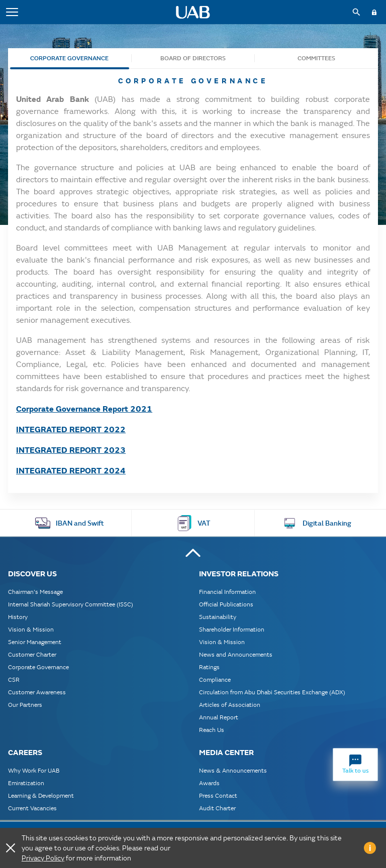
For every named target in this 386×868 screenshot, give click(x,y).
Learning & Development (41, 795)
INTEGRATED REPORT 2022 (71, 429)
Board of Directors (193, 58)
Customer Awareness (37, 692)
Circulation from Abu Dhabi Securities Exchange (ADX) (272, 692)
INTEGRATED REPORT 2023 (71, 450)
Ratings (209, 667)
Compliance (215, 679)
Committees (316, 58)
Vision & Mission (31, 629)
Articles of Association (230, 705)
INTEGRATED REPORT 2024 (71, 470)
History (18, 617)
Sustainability (218, 617)
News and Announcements (236, 654)
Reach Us (212, 730)
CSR (14, 679)
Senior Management (35, 642)
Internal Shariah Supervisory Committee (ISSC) (71, 604)
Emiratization (26, 783)
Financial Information (227, 592)
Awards (209, 783)
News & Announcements (233, 770)
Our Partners (25, 705)
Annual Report (219, 717)
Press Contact (218, 795)
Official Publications (226, 604)
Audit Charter (217, 808)
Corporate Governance (69, 58)
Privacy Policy (43, 858)
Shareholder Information (232, 629)
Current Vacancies (32, 808)
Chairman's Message (35, 592)
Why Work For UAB (34, 770)
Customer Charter (32, 654)
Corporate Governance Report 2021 (84, 408)
